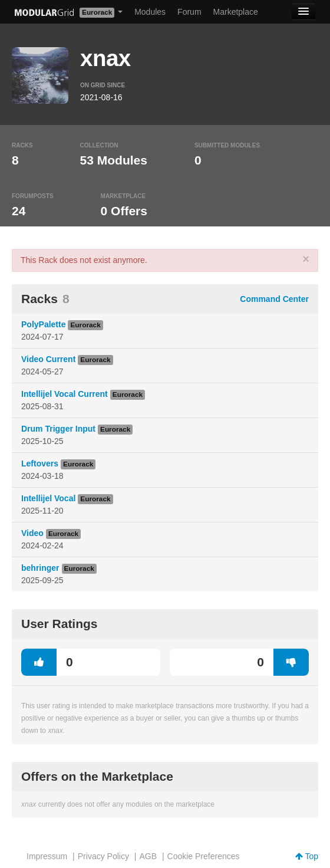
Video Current (48, 359)
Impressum (47, 856)
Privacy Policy (103, 856)
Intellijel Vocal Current (65, 394)
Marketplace (236, 12)
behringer (40, 568)
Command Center (274, 299)
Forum (189, 12)
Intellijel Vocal (48, 498)
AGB (148, 856)
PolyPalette (43, 324)
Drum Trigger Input (58, 429)
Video (32, 533)
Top (307, 856)
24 (19, 211)
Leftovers (40, 463)
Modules (150, 12)
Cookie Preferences (204, 856)
